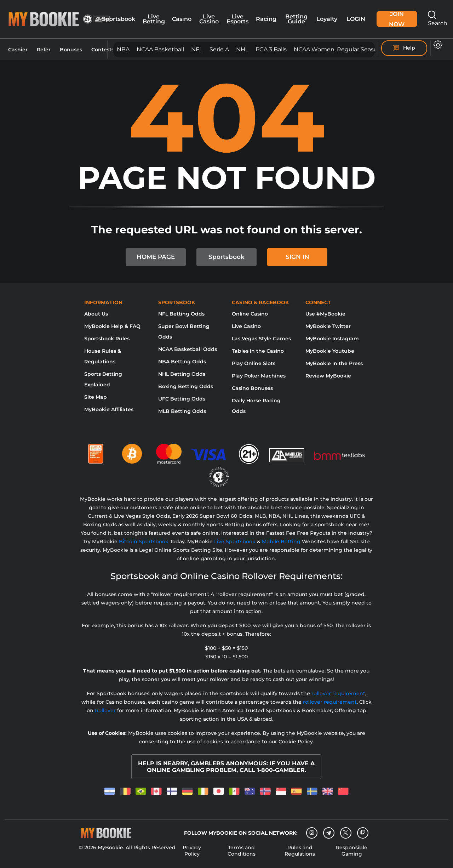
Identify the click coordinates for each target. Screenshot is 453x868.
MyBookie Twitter (328, 326)
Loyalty (327, 19)
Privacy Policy (192, 851)
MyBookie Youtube (330, 351)
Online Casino (250, 314)
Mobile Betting (281, 541)
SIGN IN (297, 257)
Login (356, 19)
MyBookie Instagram (332, 339)
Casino (182, 19)
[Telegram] (329, 833)
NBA (123, 49)
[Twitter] (346, 833)
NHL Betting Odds (182, 374)
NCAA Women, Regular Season (337, 49)
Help (404, 48)
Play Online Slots (254, 363)
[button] (438, 45)
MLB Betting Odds (182, 411)
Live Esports (237, 19)
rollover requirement (338, 693)
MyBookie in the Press (334, 363)
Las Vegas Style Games (261, 339)
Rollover (105, 710)
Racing (266, 19)
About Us (96, 314)
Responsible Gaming (352, 851)
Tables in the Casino (258, 351)
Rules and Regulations (300, 851)
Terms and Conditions (242, 851)
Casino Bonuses (252, 388)
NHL (242, 49)
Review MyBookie (328, 376)
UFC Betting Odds (182, 399)
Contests (103, 50)
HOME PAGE (156, 257)
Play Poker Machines (259, 376)
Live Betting (154, 19)
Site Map (96, 397)
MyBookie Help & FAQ (112, 326)
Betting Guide (296, 19)
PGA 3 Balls (271, 49)
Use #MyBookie (325, 314)
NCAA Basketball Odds (188, 349)
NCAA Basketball (160, 49)
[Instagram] (312, 833)
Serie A (219, 49)
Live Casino (209, 19)
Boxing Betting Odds (186, 386)
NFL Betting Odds (181, 314)
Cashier (18, 50)
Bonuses (71, 50)
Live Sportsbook (235, 541)
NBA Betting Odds (182, 362)
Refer (44, 50)
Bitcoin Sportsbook (144, 541)
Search (438, 19)
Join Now (397, 19)
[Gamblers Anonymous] (287, 451)
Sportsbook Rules (107, 339)
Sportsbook (119, 19)
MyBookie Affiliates (109, 409)
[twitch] (363, 833)
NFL (197, 49)
